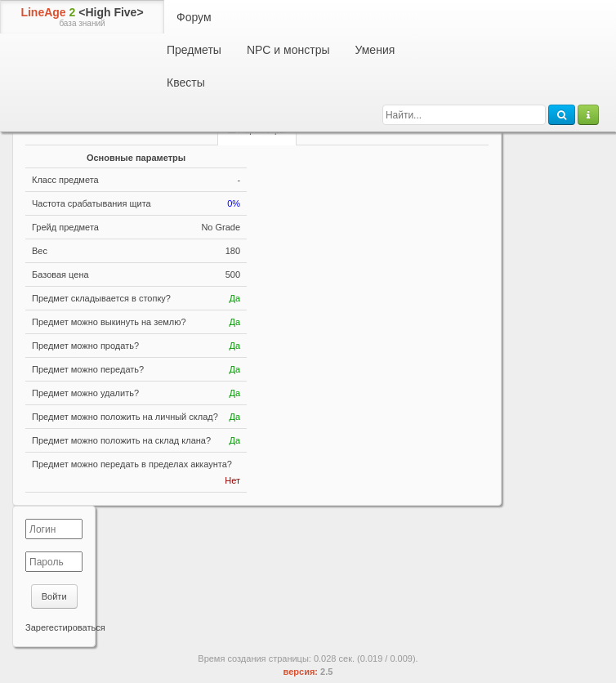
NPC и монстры (288, 50)
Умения (375, 50)
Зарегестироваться (65, 627)
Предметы (194, 50)
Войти (54, 596)
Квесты (186, 83)
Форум (194, 17)
